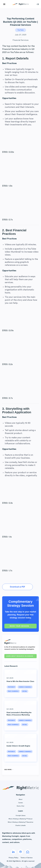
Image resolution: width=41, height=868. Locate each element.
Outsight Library (21, 816)
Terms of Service (26, 858)
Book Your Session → (20, 626)
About (21, 799)
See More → (9, 770)
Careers (21, 803)
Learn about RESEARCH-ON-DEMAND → (20, 656)
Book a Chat (21, 806)
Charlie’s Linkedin (20, 825)
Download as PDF (17, 587)
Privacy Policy (13, 858)
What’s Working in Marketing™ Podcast (20, 819)
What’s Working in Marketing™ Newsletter (20, 822)
